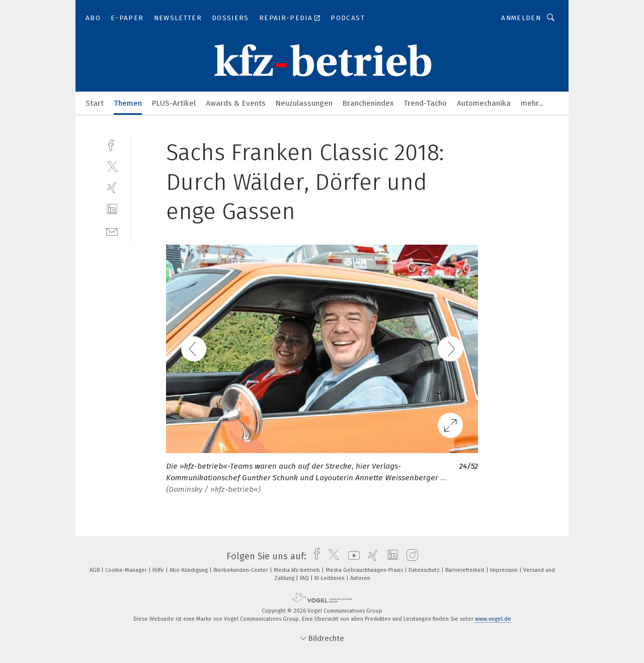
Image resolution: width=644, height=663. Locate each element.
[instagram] (410, 556)
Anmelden (521, 18)
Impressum (505, 570)
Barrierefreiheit (466, 570)
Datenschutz (425, 570)
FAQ (305, 578)
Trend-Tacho (425, 103)
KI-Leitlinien (330, 578)
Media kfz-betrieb (298, 570)
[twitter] (112, 166)
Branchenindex (368, 103)
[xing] (112, 188)
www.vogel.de (493, 619)
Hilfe (159, 570)
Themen (128, 103)
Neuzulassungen (304, 103)
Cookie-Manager (127, 570)
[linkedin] (112, 209)
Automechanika (484, 103)
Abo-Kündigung (189, 570)
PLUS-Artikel (174, 103)
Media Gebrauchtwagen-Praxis (365, 570)
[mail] (112, 231)
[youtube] (351, 556)
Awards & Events (236, 103)
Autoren (360, 578)
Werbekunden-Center (242, 570)
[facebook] (112, 144)
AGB (95, 570)
